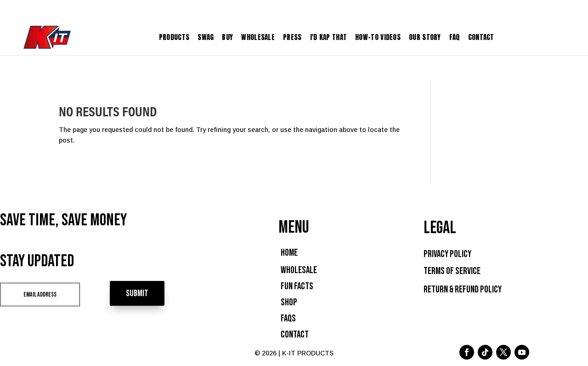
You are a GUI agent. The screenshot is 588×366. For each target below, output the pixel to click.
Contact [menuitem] (481, 37)
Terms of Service (452, 271)
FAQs (288, 318)
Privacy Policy (447, 254)
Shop (289, 302)
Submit (137, 293)
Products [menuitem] (174, 37)
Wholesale (299, 270)
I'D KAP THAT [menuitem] (329, 37)
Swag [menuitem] (206, 37)
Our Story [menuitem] (425, 37)
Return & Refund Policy (463, 289)
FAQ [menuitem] (455, 37)
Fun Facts (297, 286)
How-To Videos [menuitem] (378, 37)
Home (289, 253)
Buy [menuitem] (227, 37)
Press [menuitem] (292, 37)
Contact (295, 335)
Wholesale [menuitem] (258, 37)
